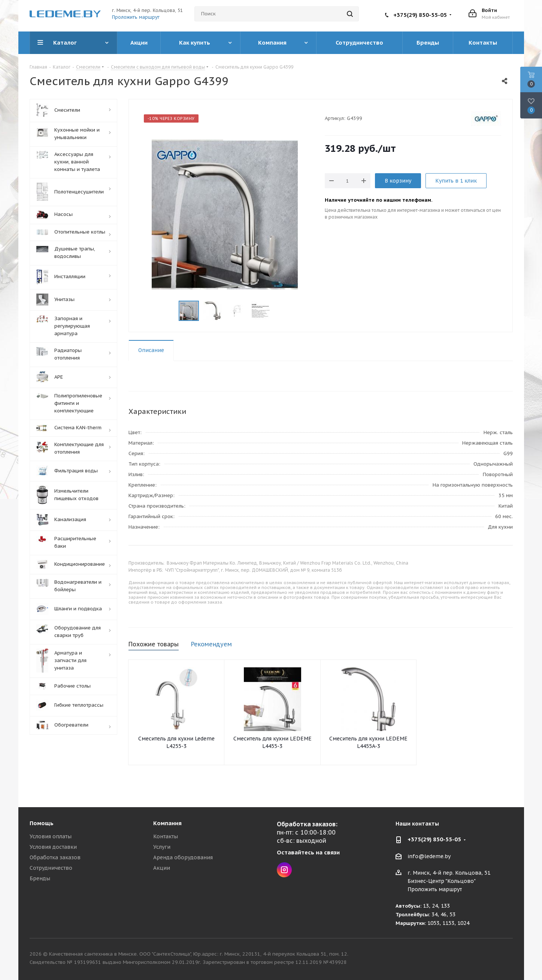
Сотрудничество (51, 868)
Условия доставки (53, 847)
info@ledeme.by (429, 856)
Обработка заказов (55, 857)
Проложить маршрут (136, 17)
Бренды (40, 878)
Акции (162, 868)
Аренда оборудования (183, 857)
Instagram (284, 870)
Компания (167, 823)
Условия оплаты (51, 836)
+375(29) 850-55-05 (420, 15)
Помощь (42, 823)
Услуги (162, 847)
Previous (170, 311)
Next (279, 311)
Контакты (166, 836)
